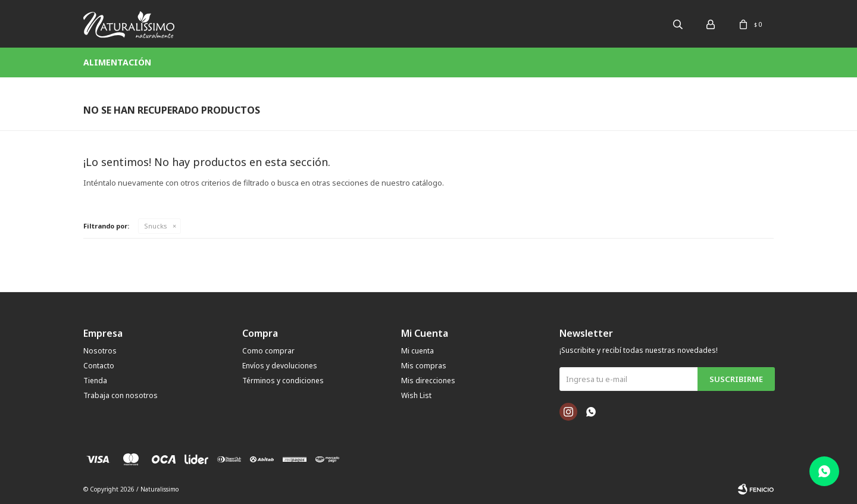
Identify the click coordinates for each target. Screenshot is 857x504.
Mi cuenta (417, 351)
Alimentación (117, 62)
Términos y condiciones (283, 381)
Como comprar (268, 351)
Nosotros (100, 351)
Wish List (416, 395)
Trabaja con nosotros (121, 395)
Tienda (95, 381)
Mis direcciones (428, 381)
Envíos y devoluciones (280, 366)
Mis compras (424, 366)
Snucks (156, 226)
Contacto (99, 366)
